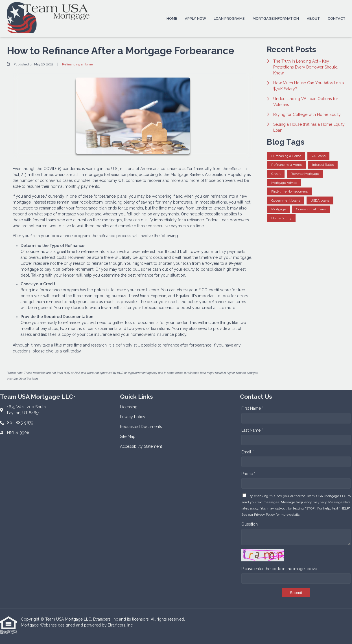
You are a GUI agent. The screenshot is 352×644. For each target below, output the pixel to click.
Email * (248, 452)
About (313, 18)
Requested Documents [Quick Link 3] (141, 427)
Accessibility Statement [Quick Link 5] (141, 446)
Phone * (248, 474)
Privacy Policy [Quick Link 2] (133, 417)
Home (172, 18)
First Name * (252, 408)
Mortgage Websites (39, 625)
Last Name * (252, 430)
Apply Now (195, 18)
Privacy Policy (264, 515)
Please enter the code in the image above (279, 569)
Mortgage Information (276, 18)
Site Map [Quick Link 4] (128, 436)
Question (250, 524)
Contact (337, 18)
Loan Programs (229, 18)
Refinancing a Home (77, 64)
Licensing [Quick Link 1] (129, 407)
